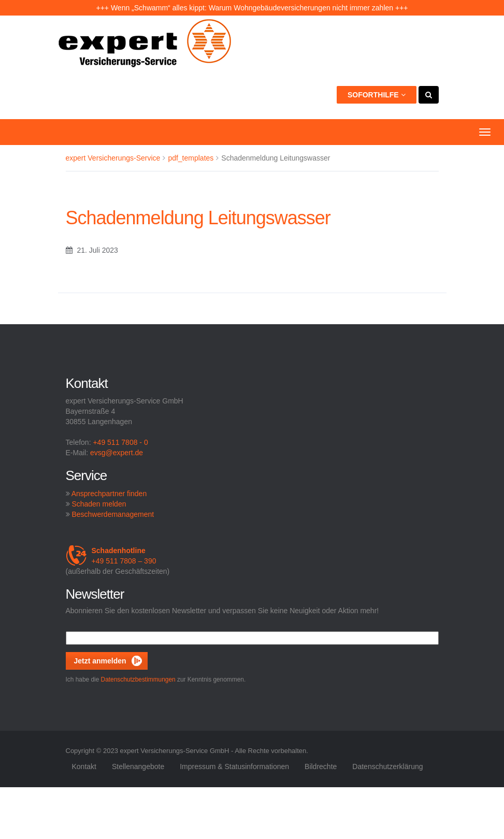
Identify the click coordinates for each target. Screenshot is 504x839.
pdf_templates (191, 158)
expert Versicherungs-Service (113, 158)
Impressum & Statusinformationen (234, 766)
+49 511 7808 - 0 (120, 442)
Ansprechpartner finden (109, 494)
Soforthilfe (377, 95)
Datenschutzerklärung (387, 766)
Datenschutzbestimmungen (138, 679)
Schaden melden (99, 504)
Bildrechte (321, 766)
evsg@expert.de (117, 453)
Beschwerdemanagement (113, 514)
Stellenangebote (138, 766)
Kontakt (84, 766)
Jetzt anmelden (100, 661)
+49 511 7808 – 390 (111, 556)
